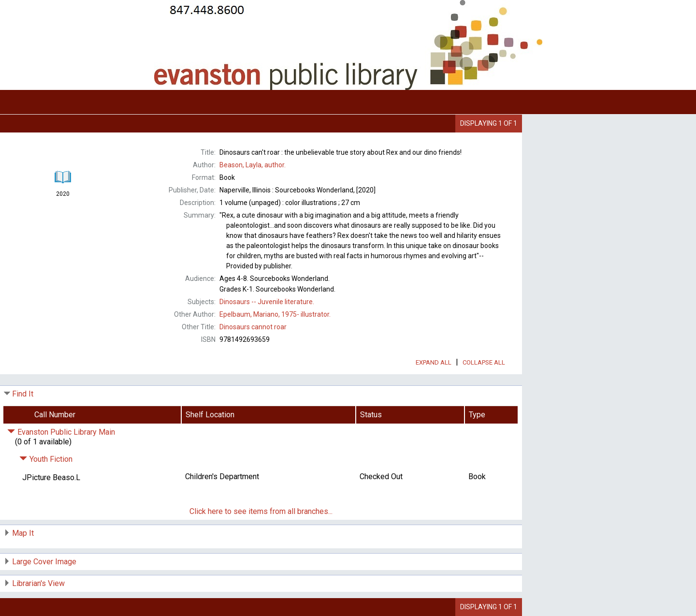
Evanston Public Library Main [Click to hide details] (61, 432)
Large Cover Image (44, 562)
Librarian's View (38, 583)
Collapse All (484, 362)
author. (253, 165)
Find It (23, 394)
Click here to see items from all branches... (261, 511)
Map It (23, 533)
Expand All (434, 362)
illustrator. (275, 314)
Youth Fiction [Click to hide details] (46, 459)
